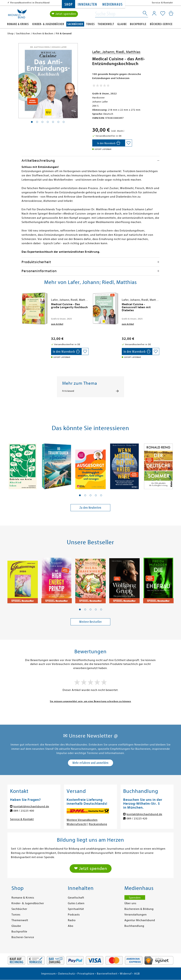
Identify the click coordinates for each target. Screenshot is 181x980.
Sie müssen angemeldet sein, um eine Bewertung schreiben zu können (90, 701)
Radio (72, 920)
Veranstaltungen (136, 915)
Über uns (130, 903)
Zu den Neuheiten (90, 508)
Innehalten (87, 5)
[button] (80, 495)
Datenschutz (67, 974)
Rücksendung (98, 824)
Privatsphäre (86, 974)
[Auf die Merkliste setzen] (129, 143)
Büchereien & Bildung (139, 909)
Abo (71, 926)
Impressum (48, 974)
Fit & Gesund (68, 391)
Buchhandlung (134, 926)
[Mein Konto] (154, 13)
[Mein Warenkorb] (171, 13)
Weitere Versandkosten (82, 820)
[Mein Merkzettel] (163, 14)
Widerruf (126, 974)
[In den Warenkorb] (109, 143)
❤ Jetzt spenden (64, 14)
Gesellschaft (76, 898)
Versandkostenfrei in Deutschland (30, 3)
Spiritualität (76, 909)
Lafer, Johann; (104, 52)
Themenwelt (106, 24)
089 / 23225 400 (24, 811)
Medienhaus (112, 5)
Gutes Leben (76, 903)
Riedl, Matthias (128, 52)
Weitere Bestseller (90, 622)
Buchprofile (138, 24)
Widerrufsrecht (77, 824)
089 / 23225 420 (137, 818)
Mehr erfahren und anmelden (90, 763)
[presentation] (22, 306)
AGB (137, 974)
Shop (68, 5)
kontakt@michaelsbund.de (31, 806)
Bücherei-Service (161, 24)
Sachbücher (75, 24)
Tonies (90, 24)
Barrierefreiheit (107, 974)
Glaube (122, 24)
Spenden (135, 898)
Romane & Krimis (18, 24)
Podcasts (74, 915)
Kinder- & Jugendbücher (48, 24)
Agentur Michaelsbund (140, 920)
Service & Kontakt (162, 3)
